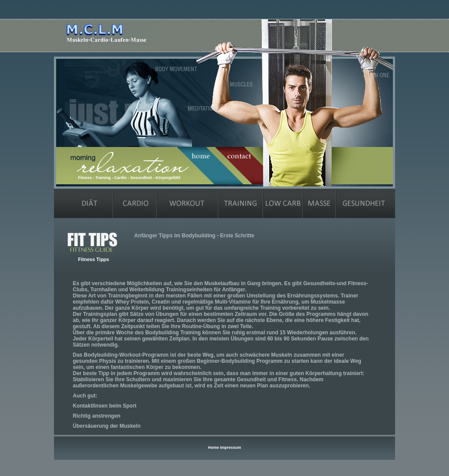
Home (213, 447)
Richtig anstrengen (97, 416)
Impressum (231, 447)
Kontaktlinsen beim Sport (105, 406)
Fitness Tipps (94, 259)
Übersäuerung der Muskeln (107, 426)
